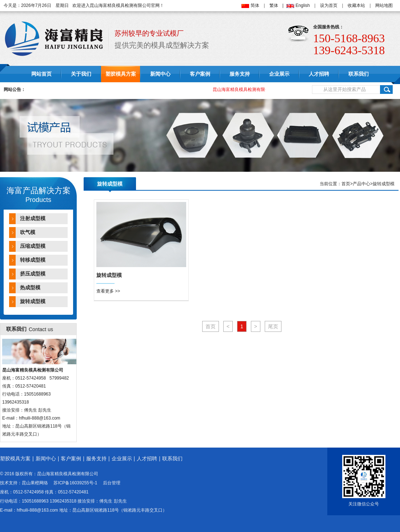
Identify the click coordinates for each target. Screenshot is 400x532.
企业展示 (279, 74)
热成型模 (30, 288)
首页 (346, 184)
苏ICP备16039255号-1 (75, 483)
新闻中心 (160, 74)
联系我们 (359, 74)
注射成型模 (33, 219)
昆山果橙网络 (35, 483)
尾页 (273, 326)
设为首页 (329, 5)
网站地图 (384, 5)
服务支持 (240, 74)
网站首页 (41, 74)
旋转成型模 (33, 301)
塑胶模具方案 (121, 74)
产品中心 (361, 184)
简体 (255, 5)
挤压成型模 (33, 274)
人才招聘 (319, 74)
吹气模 (28, 232)
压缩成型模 (33, 246)
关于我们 (81, 74)
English (303, 5)
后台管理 (112, 483)
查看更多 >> (108, 291)
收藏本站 (356, 5)
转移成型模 (33, 260)
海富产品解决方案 (39, 190)
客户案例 (200, 74)
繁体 (274, 5)
